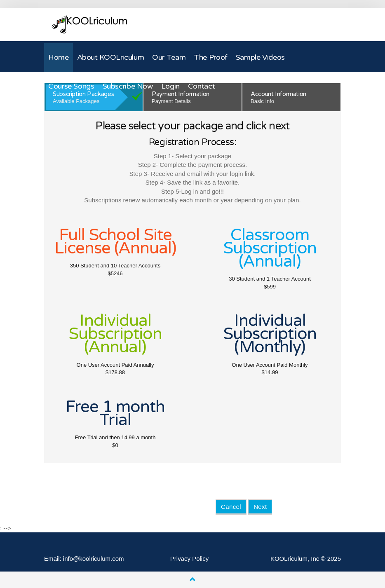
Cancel (231, 507)
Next (260, 507)
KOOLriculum (89, 25)
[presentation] (278, 483)
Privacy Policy (189, 559)
